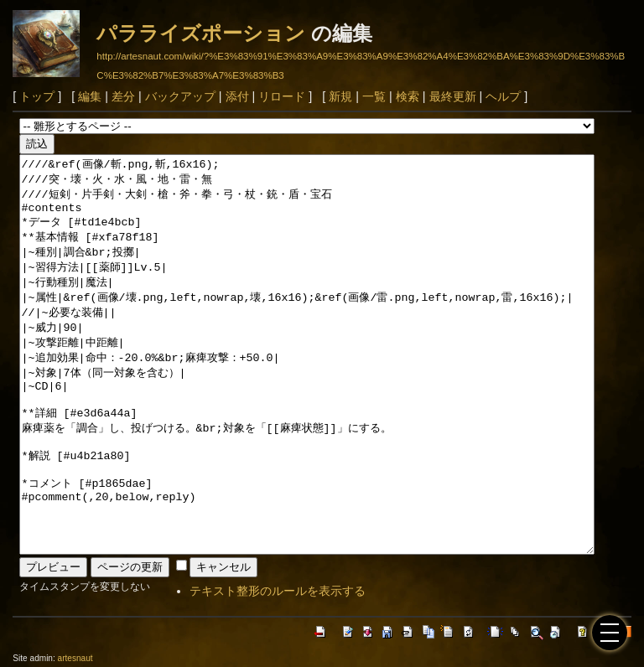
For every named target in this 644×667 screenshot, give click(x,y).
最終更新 (453, 96)
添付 (237, 96)
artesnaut (75, 658)
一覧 (374, 96)
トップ (37, 96)
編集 (90, 96)
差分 (123, 96)
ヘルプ (503, 96)
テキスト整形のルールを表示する (278, 591)
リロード (282, 96)
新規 (340, 96)
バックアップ (180, 96)
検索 (408, 96)
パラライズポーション (201, 33)
